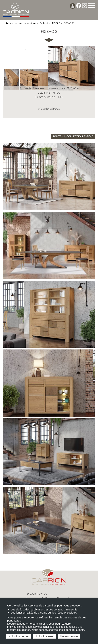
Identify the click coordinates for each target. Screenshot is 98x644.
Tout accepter (19, 636)
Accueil (10, 23)
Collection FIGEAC (50, 23)
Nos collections (27, 23)
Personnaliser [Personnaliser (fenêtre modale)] (69, 636)
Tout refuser (45, 636)
